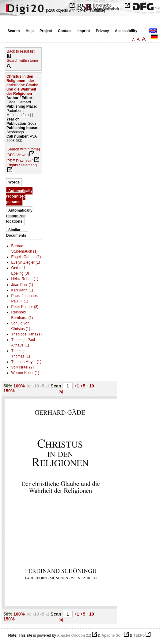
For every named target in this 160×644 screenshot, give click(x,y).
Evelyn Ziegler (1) (26, 262)
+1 (77, 386)
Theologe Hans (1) (27, 334)
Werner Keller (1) (25, 373)
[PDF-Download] (20, 161)
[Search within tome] (23, 149)
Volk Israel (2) (23, 367)
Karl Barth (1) (22, 290)
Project (46, 31)
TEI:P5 (139, 635)
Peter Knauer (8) (25, 307)
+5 (83, 386)
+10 (90, 386)
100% (19, 386)
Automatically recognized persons (19, 196)
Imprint (84, 31)
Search (14, 31)
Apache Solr (112, 635)
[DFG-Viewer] (17, 155)
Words (14, 182)
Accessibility (126, 31)
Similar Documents (16, 233)
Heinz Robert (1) (25, 279)
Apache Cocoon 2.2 (74, 635)
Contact (65, 31)
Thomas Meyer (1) (26, 362)
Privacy (103, 31)
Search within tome (22, 61)
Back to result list (21, 51)
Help (30, 31)
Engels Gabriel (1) (26, 257)
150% (9, 391)
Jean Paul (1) (22, 285)
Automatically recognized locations (19, 216)
